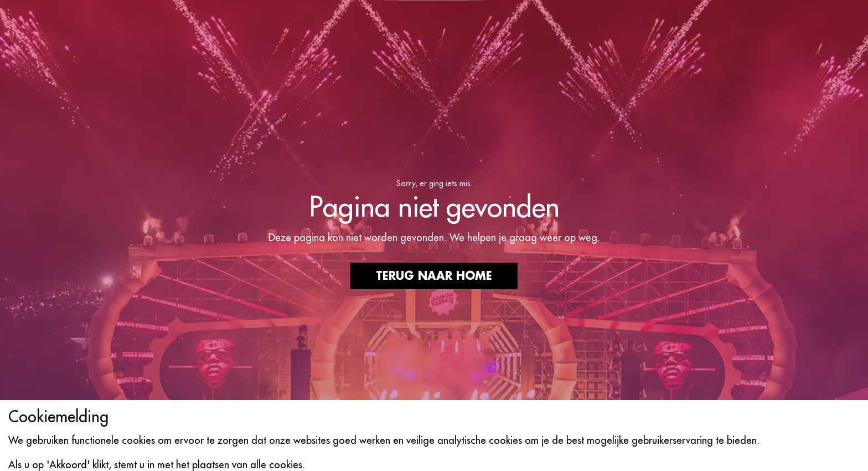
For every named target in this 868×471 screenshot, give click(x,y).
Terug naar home (434, 276)
